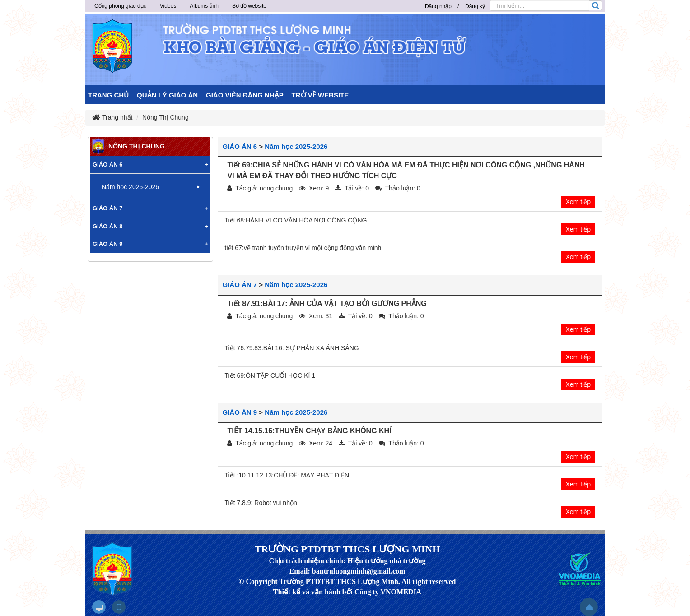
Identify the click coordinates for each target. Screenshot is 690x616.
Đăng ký (475, 6)
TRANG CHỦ (108, 95)
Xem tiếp (578, 202)
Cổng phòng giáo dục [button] (120, 6)
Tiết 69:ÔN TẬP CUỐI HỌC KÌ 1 (270, 375)
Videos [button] (168, 6)
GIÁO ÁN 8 (107, 226)
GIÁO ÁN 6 (240, 146)
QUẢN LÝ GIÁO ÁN (167, 95)
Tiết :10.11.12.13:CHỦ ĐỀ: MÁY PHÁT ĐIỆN (287, 475)
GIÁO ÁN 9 (240, 412)
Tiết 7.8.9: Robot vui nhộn (261, 503)
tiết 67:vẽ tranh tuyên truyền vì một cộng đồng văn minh (303, 248)
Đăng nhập (438, 6)
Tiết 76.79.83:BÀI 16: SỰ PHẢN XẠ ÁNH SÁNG (292, 348)
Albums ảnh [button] (204, 6)
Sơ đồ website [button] (249, 6)
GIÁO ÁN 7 (240, 285)
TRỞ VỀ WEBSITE (320, 95)
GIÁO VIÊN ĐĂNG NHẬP (245, 95)
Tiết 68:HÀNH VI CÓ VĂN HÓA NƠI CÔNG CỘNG (296, 220)
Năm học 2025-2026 (296, 146)
